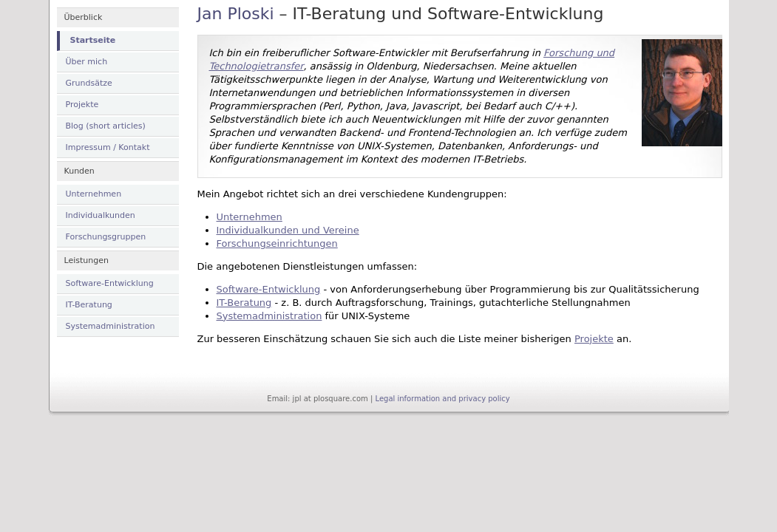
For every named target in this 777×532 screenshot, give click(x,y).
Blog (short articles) (106, 126)
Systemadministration (111, 326)
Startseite (93, 40)
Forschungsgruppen (106, 237)
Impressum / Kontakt (108, 147)
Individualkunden (101, 215)
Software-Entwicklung (110, 283)
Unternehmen (94, 194)
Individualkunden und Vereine (288, 230)
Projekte (82, 105)
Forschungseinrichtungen (277, 243)
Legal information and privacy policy (443, 399)
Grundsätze (89, 83)
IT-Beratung (89, 305)
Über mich (87, 62)
